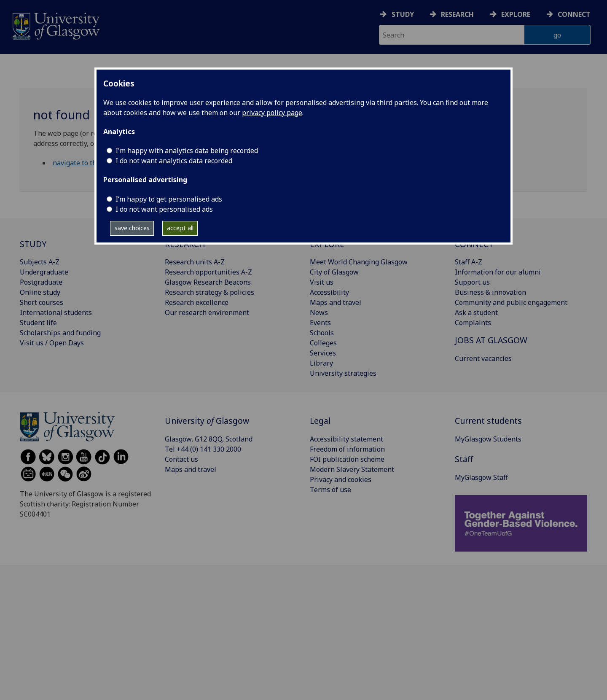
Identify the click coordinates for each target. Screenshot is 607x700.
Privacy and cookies (341, 479)
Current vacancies (483, 358)
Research (457, 14)
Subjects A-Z (40, 262)
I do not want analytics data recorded (174, 161)
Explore (516, 14)
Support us (472, 282)
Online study (40, 292)
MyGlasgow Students (488, 439)
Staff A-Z (469, 262)
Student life (38, 323)
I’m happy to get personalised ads (169, 199)
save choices (132, 228)
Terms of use (330, 490)
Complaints (473, 323)
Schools (322, 333)
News (319, 312)
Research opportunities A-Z (208, 272)
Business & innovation (490, 292)
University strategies (343, 373)
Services (323, 353)
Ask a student (476, 312)
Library (321, 363)
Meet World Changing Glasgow (359, 262)
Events (320, 323)
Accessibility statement (346, 439)
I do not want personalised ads (164, 209)
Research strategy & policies (209, 292)
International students (56, 312)
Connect (574, 14)
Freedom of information (347, 449)
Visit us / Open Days (52, 343)
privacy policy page (272, 113)
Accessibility (329, 292)
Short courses (42, 302)
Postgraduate (41, 282)
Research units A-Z (195, 262)
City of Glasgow (334, 272)
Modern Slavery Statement (352, 469)
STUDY (33, 244)
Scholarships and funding (60, 333)
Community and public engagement (511, 302)
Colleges (323, 343)
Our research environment (207, 312)
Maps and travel (336, 302)
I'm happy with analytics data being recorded (187, 151)
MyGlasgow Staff (481, 477)
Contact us (181, 459)
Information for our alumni (498, 272)
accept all (180, 228)
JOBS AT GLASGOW (491, 340)
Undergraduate (44, 272)
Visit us (322, 282)
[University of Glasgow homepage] (55, 25)
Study (403, 14)
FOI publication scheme (347, 459)
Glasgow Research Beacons (208, 282)
